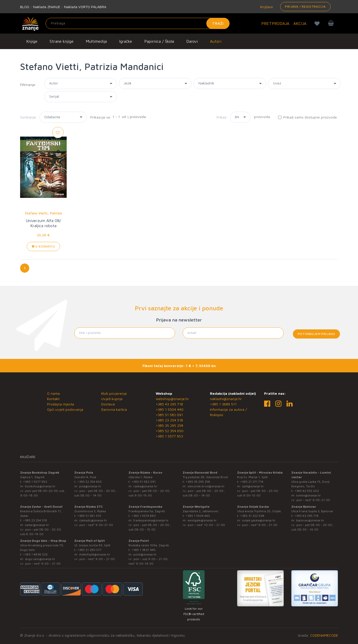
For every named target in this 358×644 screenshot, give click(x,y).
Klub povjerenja (114, 393)
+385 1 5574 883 (144, 516)
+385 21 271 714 (252, 482)
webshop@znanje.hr (172, 399)
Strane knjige (62, 41)
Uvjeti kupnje (112, 399)
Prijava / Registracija (305, 6)
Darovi (192, 41)
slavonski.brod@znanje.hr (206, 486)
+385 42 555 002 (307, 491)
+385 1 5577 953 (169, 436)
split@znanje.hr (253, 486)
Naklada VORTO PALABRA (85, 7)
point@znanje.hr (145, 554)
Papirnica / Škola (159, 41)
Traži (218, 23)
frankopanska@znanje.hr (151, 520)
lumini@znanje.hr (309, 495)
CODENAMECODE (324, 635)
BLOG (25, 7)
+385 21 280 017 (89, 550)
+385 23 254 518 (169, 420)
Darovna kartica (114, 409)
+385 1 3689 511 (223, 404)
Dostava (108, 404)
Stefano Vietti (36, 213)
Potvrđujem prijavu (316, 334)
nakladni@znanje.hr (226, 399)
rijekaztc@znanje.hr (93, 520)
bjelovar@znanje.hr (310, 520)
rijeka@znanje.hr (145, 486)
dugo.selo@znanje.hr (40, 559)
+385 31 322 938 (252, 516)
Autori (216, 41)
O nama (53, 393)
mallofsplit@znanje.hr (95, 554)
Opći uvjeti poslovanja (65, 409)
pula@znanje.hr (90, 486)
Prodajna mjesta (61, 404)
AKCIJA (300, 23)
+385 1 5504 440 (170, 409)
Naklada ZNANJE (47, 7)
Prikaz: (222, 117)
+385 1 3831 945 (144, 550)
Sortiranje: (29, 117)
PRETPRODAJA (275, 23)
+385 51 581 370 (89, 516)
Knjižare (266, 7)
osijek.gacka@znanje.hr (259, 520)
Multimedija (96, 41)
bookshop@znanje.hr (40, 486)
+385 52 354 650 (170, 431)
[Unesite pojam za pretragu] (138, 23)
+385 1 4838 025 (35, 554)
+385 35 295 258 (169, 425)
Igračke (126, 41)
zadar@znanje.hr (37, 525)
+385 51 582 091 (169, 415)
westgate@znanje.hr (202, 520)
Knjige (32, 41)
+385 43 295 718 (169, 404)
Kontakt (53, 399)
